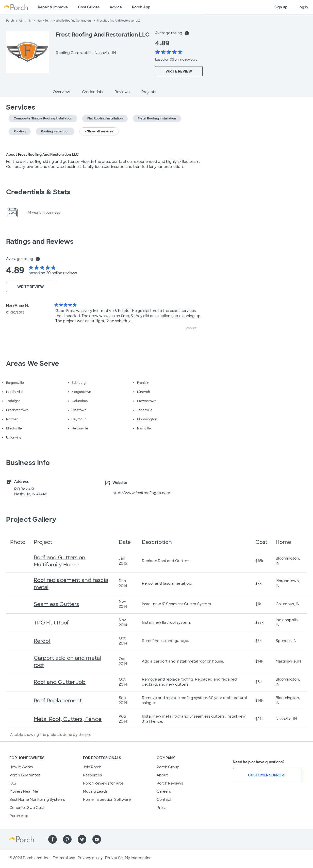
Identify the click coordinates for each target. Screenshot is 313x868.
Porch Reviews (170, 783)
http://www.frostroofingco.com (141, 493)
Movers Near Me (24, 791)
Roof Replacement (58, 701)
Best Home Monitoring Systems (37, 800)
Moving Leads (95, 791)
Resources (92, 775)
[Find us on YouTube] (97, 839)
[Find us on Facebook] (53, 839)
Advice (116, 7)
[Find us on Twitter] (82, 839)
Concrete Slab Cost (27, 808)
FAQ (13, 783)
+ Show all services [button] (99, 131)
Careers (164, 791)
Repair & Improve (53, 7)
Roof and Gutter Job (60, 682)
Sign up (281, 7)
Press (161, 808)
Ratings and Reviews (40, 241)
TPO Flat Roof (51, 623)
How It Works (21, 767)
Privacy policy (90, 858)
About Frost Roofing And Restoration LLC (42, 154)
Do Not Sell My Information (128, 858)
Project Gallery (31, 519)
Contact (164, 800)
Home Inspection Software (107, 800)
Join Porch (92, 767)
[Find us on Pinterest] (67, 839)
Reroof (42, 641)
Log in (303, 7)
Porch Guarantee (25, 775)
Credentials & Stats (38, 192)
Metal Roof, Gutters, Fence (68, 719)
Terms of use (64, 858)
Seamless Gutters (56, 604)
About (162, 775)
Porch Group (168, 767)
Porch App (141, 7)
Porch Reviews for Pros (103, 783)
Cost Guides (89, 7)
